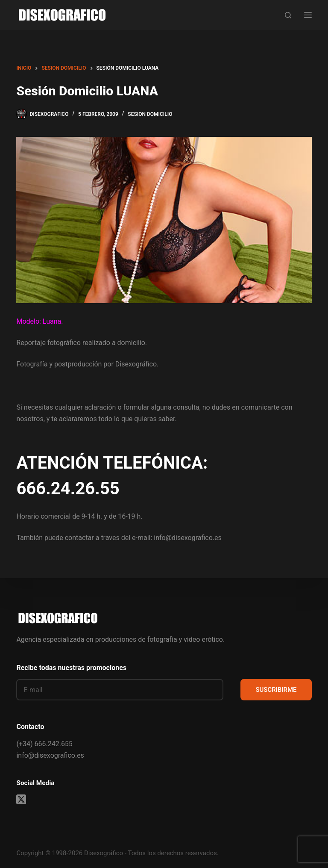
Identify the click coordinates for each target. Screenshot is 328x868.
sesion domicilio (150, 114)
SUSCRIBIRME (276, 690)
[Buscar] (288, 15)
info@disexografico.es (50, 755)
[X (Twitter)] (21, 799)
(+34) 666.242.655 (44, 744)
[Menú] (308, 15)
